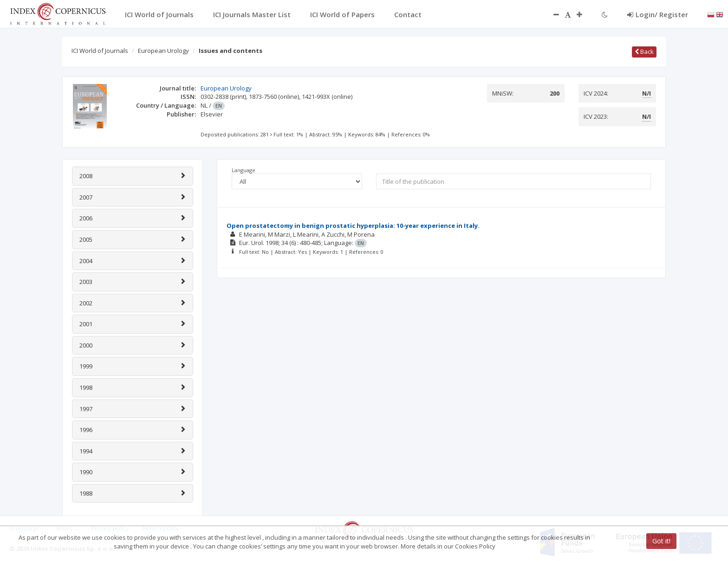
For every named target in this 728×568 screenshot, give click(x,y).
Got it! (661, 541)
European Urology (163, 51)
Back (644, 52)
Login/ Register (658, 14)
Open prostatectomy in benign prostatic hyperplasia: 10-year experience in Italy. (353, 226)
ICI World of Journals (100, 51)
